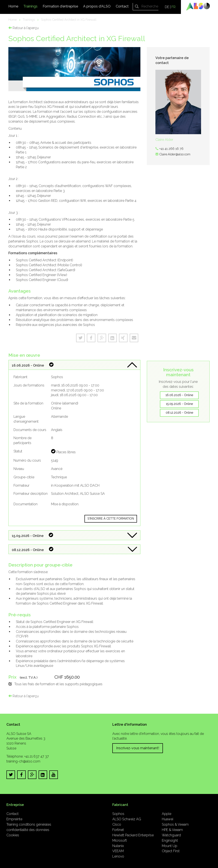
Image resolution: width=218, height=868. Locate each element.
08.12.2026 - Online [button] (33, 549)
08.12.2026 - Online (179, 413)
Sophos (118, 814)
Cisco (117, 824)
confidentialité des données (28, 830)
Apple (167, 814)
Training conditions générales (29, 824)
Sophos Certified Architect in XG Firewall (69, 20)
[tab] (74, 365)
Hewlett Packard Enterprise (133, 835)
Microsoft (120, 841)
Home (13, 6)
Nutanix (118, 846)
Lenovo (118, 856)
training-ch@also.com (23, 761)
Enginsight (170, 841)
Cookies (13, 835)
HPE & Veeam (172, 830)
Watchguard (171, 835)
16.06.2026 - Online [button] (33, 365)
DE (167, 7)
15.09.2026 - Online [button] (32, 535)
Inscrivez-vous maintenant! (138, 748)
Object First (171, 851)
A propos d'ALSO (97, 6)
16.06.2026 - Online (179, 395)
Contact (122, 6)
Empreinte (14, 819)
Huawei (168, 819)
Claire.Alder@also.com (175, 154)
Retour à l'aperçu (23, 28)
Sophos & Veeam (175, 824)
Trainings (30, 6)
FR (174, 7)
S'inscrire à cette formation (111, 519)
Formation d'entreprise (60, 6)
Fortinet (118, 830)
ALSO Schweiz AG (127, 819)
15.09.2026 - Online (179, 404)
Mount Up (170, 846)
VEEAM (118, 851)
